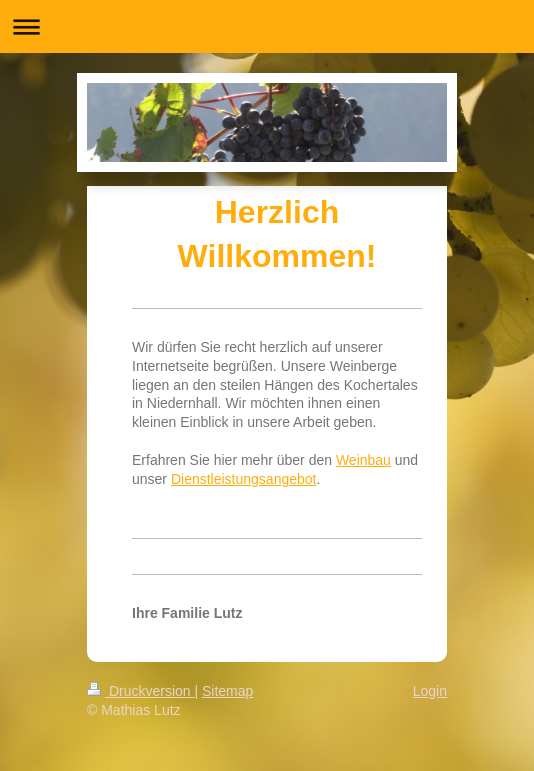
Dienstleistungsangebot (244, 479)
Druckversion (140, 691)
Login (430, 691)
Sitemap (227, 691)
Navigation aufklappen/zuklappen (267, 26)
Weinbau (363, 460)
